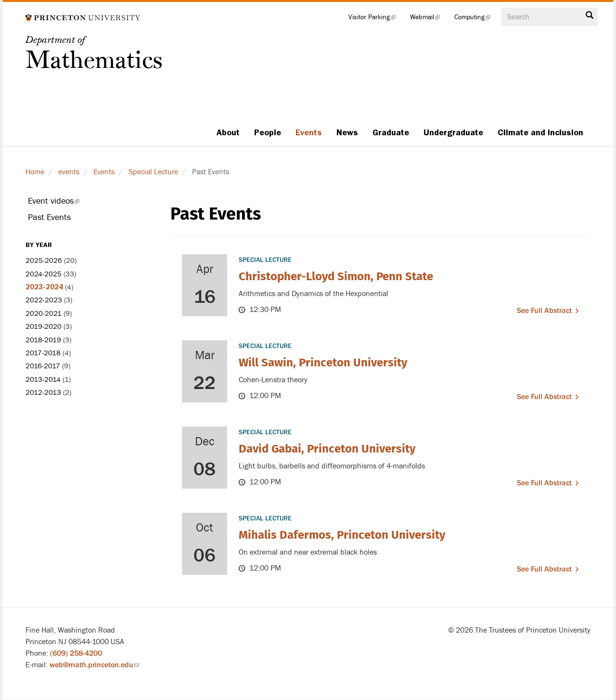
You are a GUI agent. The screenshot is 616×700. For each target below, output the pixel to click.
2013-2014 (43, 380)
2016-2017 (43, 366)
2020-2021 (44, 314)
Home (35, 172)
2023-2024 (44, 287)
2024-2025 (44, 274)
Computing (476, 19)
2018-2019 (43, 340)
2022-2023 (44, 300)
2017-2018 (43, 353)
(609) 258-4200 (76, 653)
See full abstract (544, 311)
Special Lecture (153, 172)
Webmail (429, 19)
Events (309, 132)
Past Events (49, 217)
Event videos (67, 203)
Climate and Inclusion (540, 132)
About (228, 132)
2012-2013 (43, 393)
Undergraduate (453, 132)
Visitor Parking (376, 19)
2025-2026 (44, 261)
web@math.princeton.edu (94, 665)
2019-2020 (44, 327)
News (347, 132)
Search (590, 15)
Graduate (391, 132)
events (69, 172)
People (268, 132)
